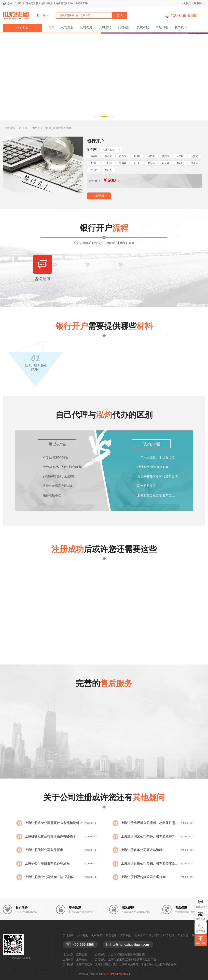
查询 (120, 15)
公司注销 (105, 27)
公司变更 (86, 27)
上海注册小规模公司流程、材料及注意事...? (150, 823)
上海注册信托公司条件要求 (44, 850)
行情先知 (169, 935)
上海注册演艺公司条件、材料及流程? (147, 836)
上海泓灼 (8, 128)
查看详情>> (121, 643)
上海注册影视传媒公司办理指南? (144, 877)
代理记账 (124, 27)
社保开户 (140, 935)
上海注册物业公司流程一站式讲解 (49, 877)
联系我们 (199, 3)
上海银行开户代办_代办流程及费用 (51, 128)
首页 (51, 27)
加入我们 (186, 3)
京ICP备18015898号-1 (118, 974)
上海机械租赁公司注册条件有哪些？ (50, 836)
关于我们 (154, 935)
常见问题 (162, 27)
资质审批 (143, 27)
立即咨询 (99, 196)
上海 (43, 15)
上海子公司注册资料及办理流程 (47, 863)
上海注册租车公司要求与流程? (143, 850)
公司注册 (67, 27)
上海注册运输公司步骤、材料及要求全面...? (150, 863)
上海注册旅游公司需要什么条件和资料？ (53, 823)
